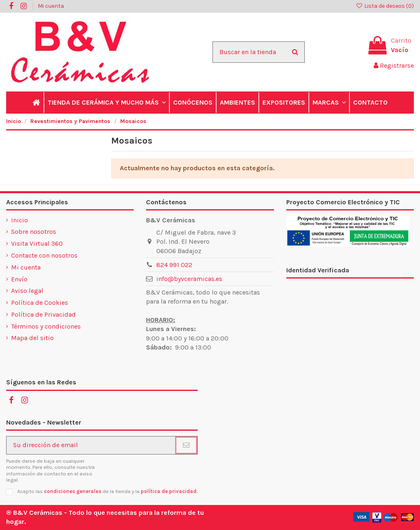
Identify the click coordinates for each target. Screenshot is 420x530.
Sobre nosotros (34, 232)
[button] (106, 103)
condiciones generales (73, 491)
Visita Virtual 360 (37, 243)
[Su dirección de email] (91, 445)
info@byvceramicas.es (189, 279)
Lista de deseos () (385, 6)
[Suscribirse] (186, 445)
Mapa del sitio (32, 338)
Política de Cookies (40, 303)
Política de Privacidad (43, 314)
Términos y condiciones (46, 326)
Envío (19, 279)
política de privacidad (169, 491)
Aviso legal (27, 291)
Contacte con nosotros (44, 255)
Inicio (19, 220)
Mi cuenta (51, 6)
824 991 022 (174, 265)
